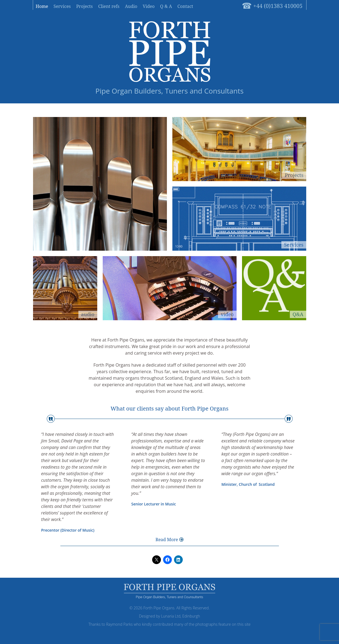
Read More (167, 540)
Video (149, 6)
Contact (185, 6)
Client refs (109, 6)
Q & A (166, 6)
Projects (85, 6)
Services (62, 6)
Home (42, 6)
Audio (131, 6)
